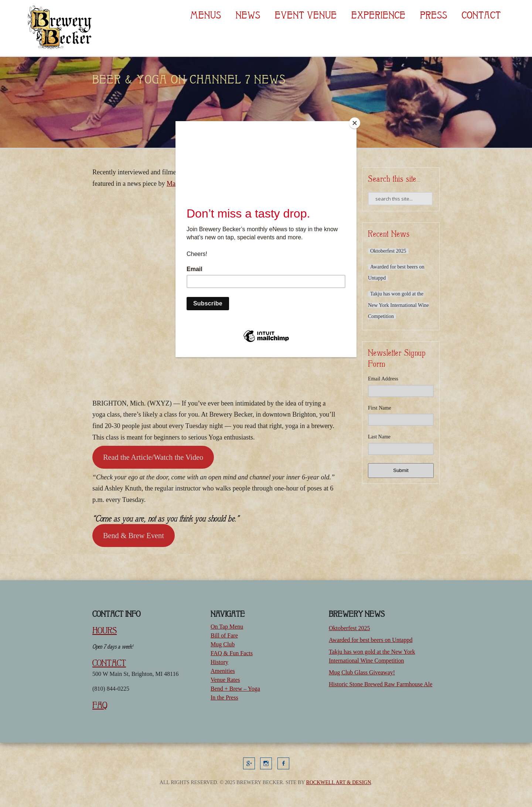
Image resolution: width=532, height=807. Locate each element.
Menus (206, 15)
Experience (378, 15)
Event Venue (306, 15)
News (248, 15)
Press (434, 15)
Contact (481, 15)
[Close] (355, 123)
